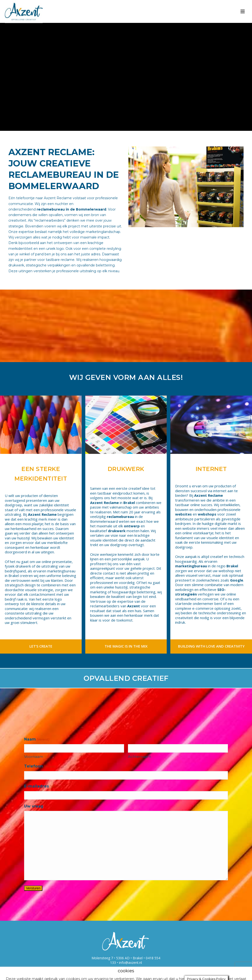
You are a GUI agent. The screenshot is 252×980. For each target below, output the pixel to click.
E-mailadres (43, 786)
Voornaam (34, 757)
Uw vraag (34, 806)
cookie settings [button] (129, 972)
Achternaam (139, 757)
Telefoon (40, 766)
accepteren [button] (161, 972)
